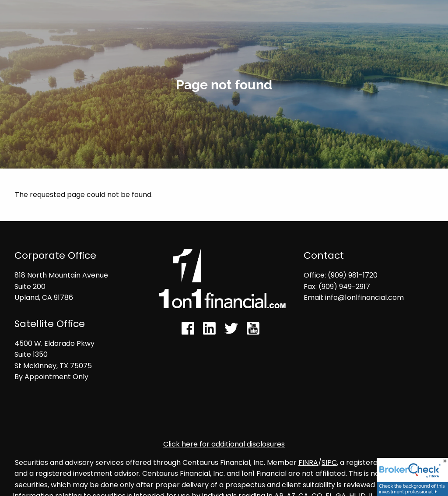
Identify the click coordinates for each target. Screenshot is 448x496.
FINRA (308, 463)
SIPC (329, 463)
